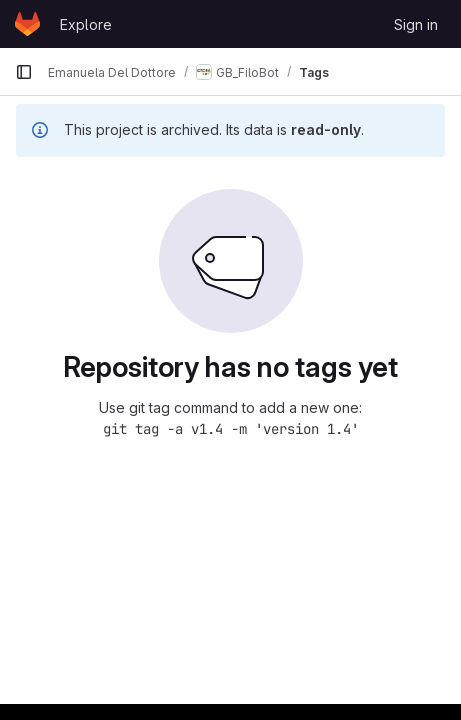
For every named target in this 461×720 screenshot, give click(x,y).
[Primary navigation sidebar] (24, 72)
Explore (86, 24)
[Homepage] (27, 24)
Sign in (416, 24)
